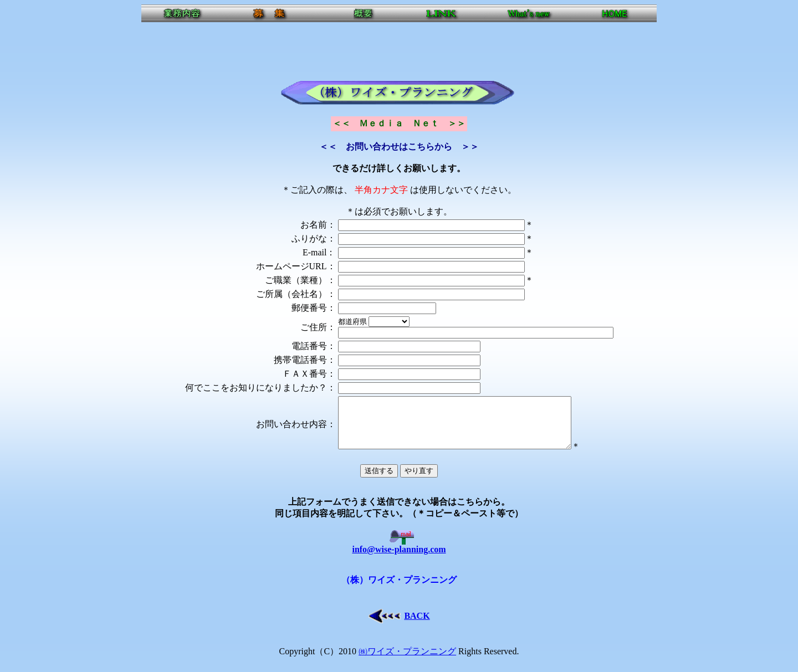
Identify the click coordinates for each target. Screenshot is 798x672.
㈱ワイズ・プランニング (407, 661)
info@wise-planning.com (399, 555)
